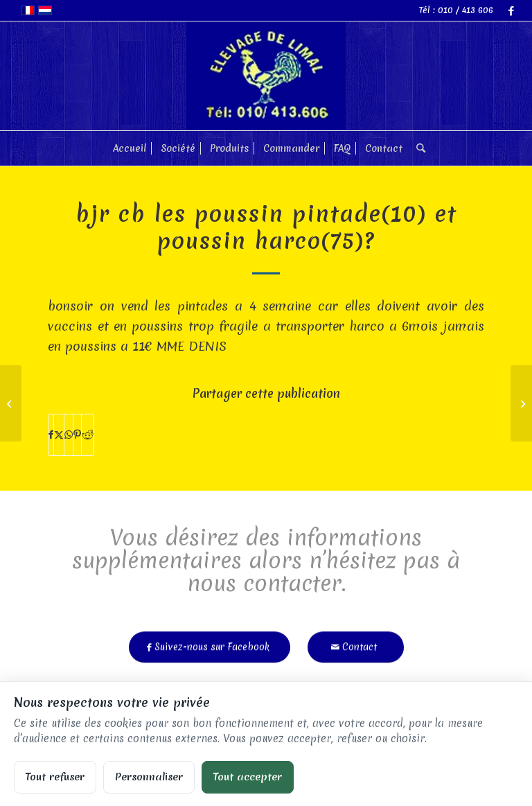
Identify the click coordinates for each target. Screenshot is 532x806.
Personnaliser (149, 777)
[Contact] (356, 642)
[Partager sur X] (59, 435)
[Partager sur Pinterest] (77, 435)
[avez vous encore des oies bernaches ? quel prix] (521, 403)
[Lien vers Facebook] (511, 10)
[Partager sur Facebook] (51, 435)
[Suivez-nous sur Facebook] (210, 642)
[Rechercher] (417, 148)
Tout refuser (55, 777)
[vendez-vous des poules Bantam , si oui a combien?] (11, 403)
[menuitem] (130, 148)
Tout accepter (248, 777)
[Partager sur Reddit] (88, 435)
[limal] (266, 76)
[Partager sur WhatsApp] (69, 435)
